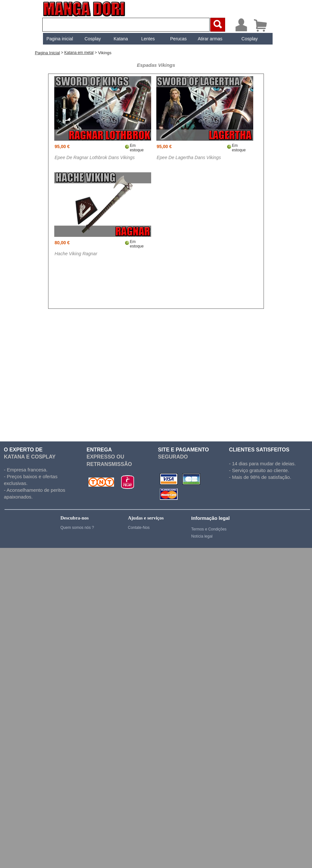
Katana (120, 39)
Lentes (147, 39)
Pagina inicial (59, 39)
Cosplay (92, 39)
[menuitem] (59, 39)
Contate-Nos (139, 528)
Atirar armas (209, 39)
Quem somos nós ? (77, 528)
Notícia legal (202, 536)
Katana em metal (79, 53)
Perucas (178, 39)
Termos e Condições (209, 529)
